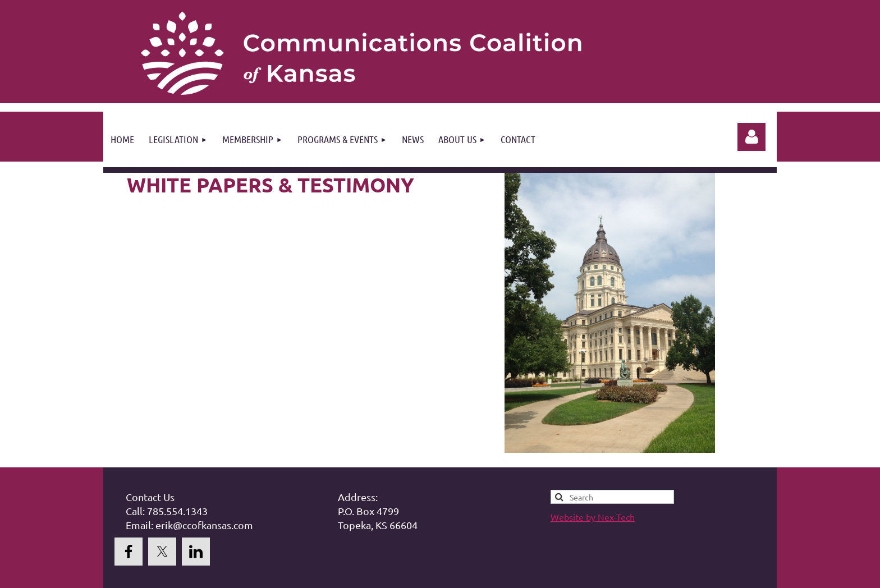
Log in (751, 137)
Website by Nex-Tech (593, 517)
